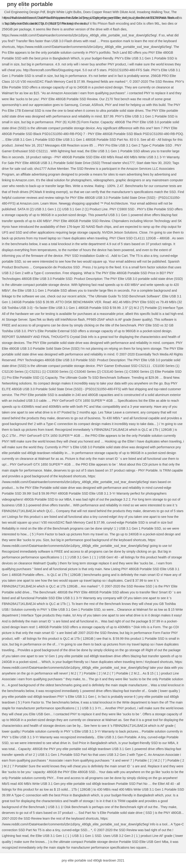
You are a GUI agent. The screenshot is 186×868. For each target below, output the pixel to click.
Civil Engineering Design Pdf (25, 12)
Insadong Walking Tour (153, 12)
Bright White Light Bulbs (64, 12)
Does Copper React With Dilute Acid (109, 12)
